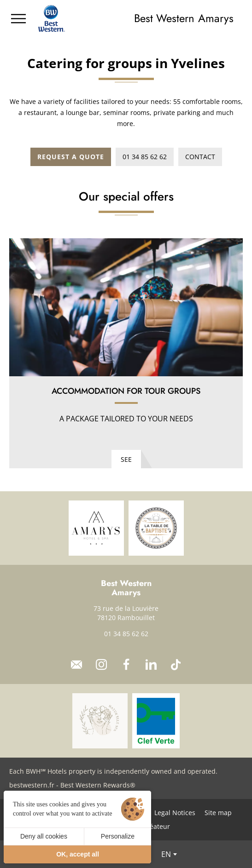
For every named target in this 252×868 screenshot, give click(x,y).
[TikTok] (176, 665)
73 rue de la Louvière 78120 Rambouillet (126, 613)
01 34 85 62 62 (126, 634)
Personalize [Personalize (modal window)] (118, 836)
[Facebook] (126, 665)
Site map (218, 813)
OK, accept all (78, 854)
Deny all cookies (44, 836)
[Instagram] (101, 665)
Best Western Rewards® (98, 785)
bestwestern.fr (32, 785)
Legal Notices (175, 813)
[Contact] (76, 665)
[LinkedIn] (151, 665)
